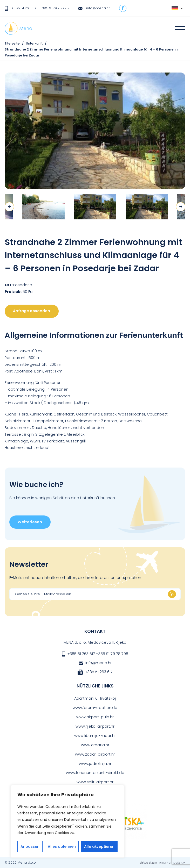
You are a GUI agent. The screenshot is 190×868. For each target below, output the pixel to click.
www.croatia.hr (95, 745)
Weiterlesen (30, 522)
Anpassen (30, 847)
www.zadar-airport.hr (95, 754)
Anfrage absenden (32, 311)
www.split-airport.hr (95, 782)
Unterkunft (34, 43)
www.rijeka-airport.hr (95, 726)
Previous (9, 207)
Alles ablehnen (62, 847)
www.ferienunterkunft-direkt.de (95, 773)
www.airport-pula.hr (95, 717)
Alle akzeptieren (99, 847)
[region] (67, 821)
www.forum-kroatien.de (95, 708)
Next (181, 207)
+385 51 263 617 (24, 8)
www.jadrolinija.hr (95, 764)
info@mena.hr (98, 8)
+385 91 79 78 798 (54, 8)
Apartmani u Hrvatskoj (95, 698)
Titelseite (12, 43)
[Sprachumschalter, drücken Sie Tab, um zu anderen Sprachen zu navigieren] (177, 8)
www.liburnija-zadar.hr (95, 736)
